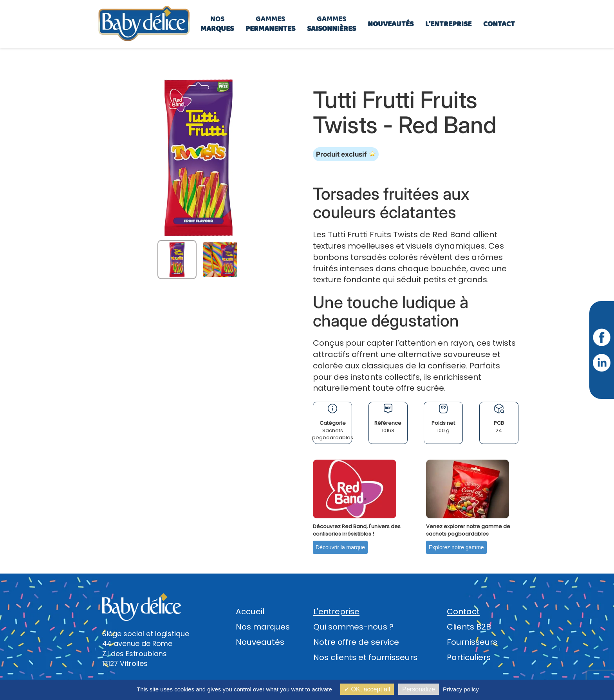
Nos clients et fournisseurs (365, 657)
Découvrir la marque (340, 547)
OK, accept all (367, 689)
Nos (217, 23)
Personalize (419, 689)
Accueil (250, 612)
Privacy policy (461, 689)
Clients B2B (469, 627)
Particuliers (469, 657)
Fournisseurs (472, 642)
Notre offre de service (356, 642)
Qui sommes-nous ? (353, 627)
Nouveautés (260, 642)
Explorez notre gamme (456, 547)
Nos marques (263, 627)
